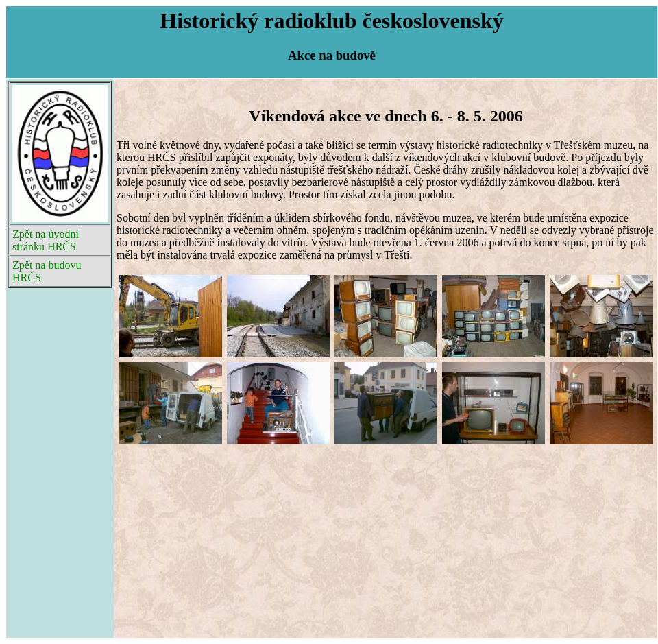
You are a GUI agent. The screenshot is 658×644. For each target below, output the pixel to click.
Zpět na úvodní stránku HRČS (46, 240)
